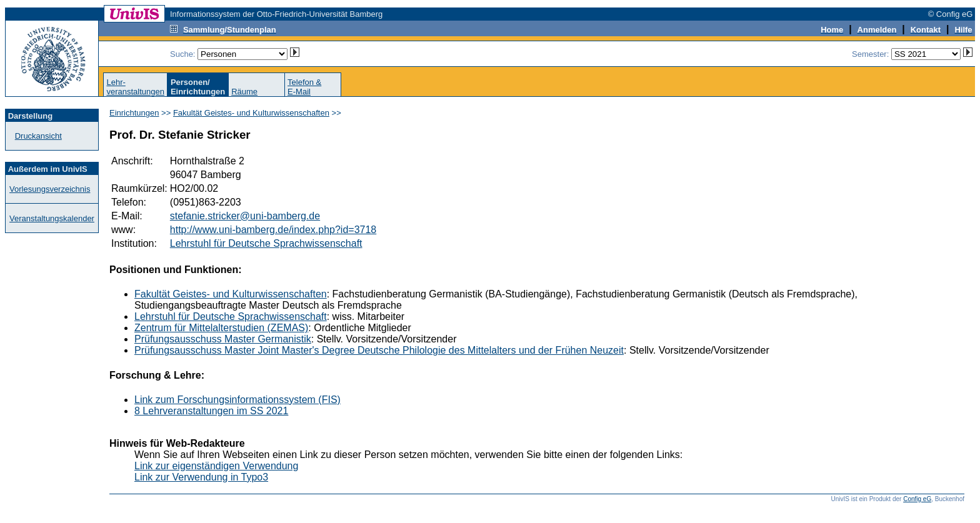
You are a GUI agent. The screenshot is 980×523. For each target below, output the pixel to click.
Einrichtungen (134, 113)
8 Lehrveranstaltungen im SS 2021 (211, 411)
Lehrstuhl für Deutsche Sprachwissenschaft (266, 243)
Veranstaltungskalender (52, 218)
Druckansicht (38, 136)
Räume (244, 92)
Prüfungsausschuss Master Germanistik (223, 339)
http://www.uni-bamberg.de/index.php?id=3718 (273, 230)
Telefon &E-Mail (304, 87)
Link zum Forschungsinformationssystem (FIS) (237, 400)
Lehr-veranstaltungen (135, 87)
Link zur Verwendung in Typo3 (201, 477)
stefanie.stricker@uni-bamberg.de (245, 216)
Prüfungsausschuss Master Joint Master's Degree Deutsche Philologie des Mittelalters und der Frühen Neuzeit (379, 350)
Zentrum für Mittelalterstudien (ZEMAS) (221, 328)
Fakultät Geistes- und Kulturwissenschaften (251, 113)
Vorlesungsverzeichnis (50, 189)
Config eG (917, 499)
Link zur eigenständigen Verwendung (216, 466)
